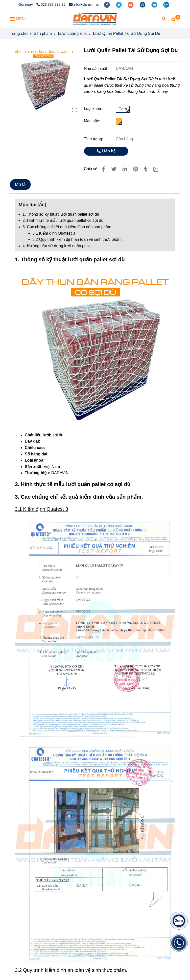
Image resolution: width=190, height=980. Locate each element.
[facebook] (107, 4)
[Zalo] (159, 169)
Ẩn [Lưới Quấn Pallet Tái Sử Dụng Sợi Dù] (42, 205)
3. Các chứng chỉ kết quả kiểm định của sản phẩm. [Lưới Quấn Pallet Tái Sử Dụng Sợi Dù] (67, 227)
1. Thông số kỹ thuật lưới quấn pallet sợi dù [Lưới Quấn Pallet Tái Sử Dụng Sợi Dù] (61, 214)
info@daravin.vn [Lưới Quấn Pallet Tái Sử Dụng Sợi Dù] (84, 4)
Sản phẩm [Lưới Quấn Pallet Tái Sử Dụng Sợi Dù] (43, 33)
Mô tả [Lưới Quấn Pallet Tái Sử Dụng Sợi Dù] (20, 184)
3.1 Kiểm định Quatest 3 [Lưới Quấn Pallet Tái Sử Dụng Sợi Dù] (54, 233)
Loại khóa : (94, 109)
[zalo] (166, 4)
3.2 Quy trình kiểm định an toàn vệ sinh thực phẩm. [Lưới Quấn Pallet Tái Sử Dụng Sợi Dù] (78, 239)
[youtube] (131, 4)
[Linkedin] (125, 169)
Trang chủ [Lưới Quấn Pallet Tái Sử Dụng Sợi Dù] (19, 33)
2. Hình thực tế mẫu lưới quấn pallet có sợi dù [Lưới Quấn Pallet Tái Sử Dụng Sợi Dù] (63, 220)
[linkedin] (155, 4)
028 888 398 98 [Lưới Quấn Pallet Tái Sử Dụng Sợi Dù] (51, 4)
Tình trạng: (94, 139)
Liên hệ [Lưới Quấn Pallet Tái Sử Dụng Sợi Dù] (106, 151)
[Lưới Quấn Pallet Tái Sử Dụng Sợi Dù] (95, 19)
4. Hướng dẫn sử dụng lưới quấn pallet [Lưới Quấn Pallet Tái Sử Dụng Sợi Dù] (57, 246)
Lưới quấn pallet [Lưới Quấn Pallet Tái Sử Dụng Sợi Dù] (72, 33)
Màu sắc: (92, 121)
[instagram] (143, 4)
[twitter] (119, 4)
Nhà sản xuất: (97, 69)
